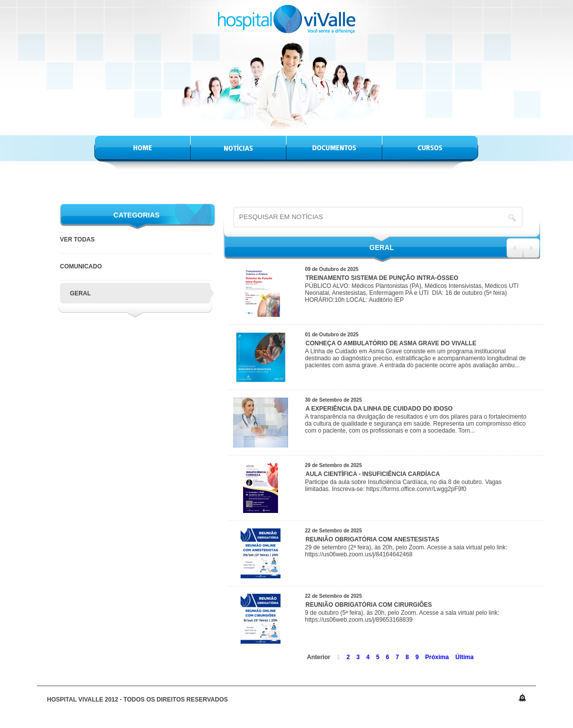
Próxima (437, 657)
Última (464, 657)
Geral (80, 293)
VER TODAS (77, 240)
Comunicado (81, 266)
